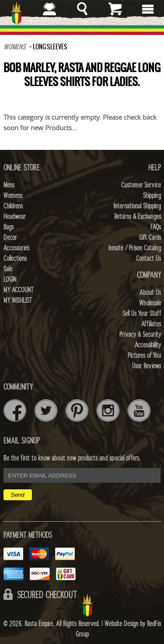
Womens (13, 196)
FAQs (156, 227)
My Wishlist (18, 301)
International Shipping (137, 206)
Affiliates (151, 324)
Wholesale (150, 303)
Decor (10, 238)
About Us (150, 293)
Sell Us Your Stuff (142, 314)
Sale (8, 269)
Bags (9, 227)
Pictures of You (144, 356)
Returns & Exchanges (138, 217)
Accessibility (148, 345)
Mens (9, 185)
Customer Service (141, 185)
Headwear (14, 217)
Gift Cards (150, 238)
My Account (19, 290)
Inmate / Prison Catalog (135, 248)
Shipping (152, 196)
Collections (15, 259)
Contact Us (148, 259)
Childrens (13, 206)
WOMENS (15, 47)
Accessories (16, 248)
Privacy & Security (140, 335)
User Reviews (147, 366)
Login (10, 280)
